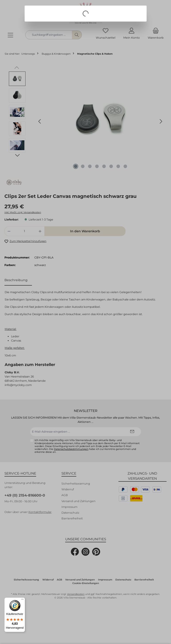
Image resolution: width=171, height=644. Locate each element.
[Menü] (22, 600)
